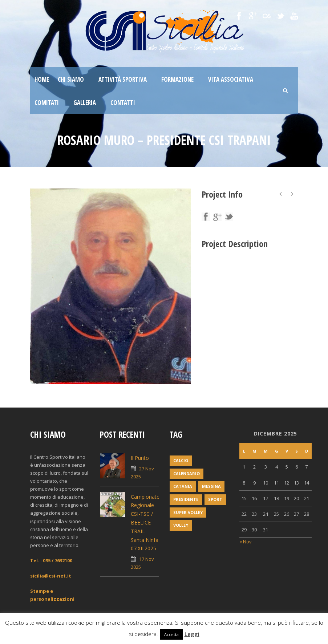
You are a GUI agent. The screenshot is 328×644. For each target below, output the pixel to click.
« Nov (246, 542)
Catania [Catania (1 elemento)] (183, 486)
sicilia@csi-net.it (51, 576)
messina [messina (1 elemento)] (211, 486)
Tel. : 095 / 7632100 (51, 560)
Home (42, 79)
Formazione (177, 79)
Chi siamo (71, 79)
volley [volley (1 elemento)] (181, 525)
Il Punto (140, 458)
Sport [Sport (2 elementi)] (215, 499)
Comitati (47, 103)
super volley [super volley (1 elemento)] (188, 512)
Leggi (192, 634)
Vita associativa (231, 79)
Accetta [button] (171, 634)
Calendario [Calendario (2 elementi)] (187, 473)
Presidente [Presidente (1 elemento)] (186, 499)
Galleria (85, 103)
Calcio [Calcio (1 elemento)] (181, 460)
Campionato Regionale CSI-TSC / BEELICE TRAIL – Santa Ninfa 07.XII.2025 (145, 523)
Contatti (123, 103)
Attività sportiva (123, 79)
